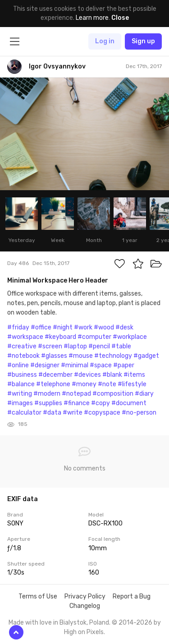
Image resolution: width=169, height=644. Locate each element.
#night (63, 327)
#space (101, 365)
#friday (18, 327)
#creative (22, 346)
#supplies (48, 403)
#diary (144, 394)
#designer (45, 365)
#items (134, 375)
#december (55, 375)
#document (129, 403)
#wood (104, 327)
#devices (87, 375)
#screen (50, 346)
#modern (47, 394)
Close (120, 18)
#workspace (25, 337)
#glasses (54, 356)
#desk (124, 327)
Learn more (92, 18)
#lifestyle (132, 384)
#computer (94, 337)
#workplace (130, 337)
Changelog (85, 606)
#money (84, 384)
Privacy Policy (85, 596)
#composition (113, 394)
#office (41, 327)
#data (52, 413)
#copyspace (102, 413)
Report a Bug (132, 596)
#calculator (24, 413)
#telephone (53, 384)
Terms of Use (38, 596)
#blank (112, 375)
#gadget (146, 356)
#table (121, 346)
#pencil (99, 346)
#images (20, 403)
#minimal (75, 365)
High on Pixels (84, 632)
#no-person (139, 413)
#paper (124, 365)
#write (73, 413)
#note (107, 384)
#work (83, 327)
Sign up (143, 41)
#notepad (76, 394)
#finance (77, 403)
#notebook (23, 356)
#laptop (75, 346)
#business (22, 375)
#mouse (81, 356)
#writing (20, 394)
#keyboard (60, 337)
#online (18, 365)
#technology (113, 356)
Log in (105, 41)
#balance (21, 384)
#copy (100, 403)
